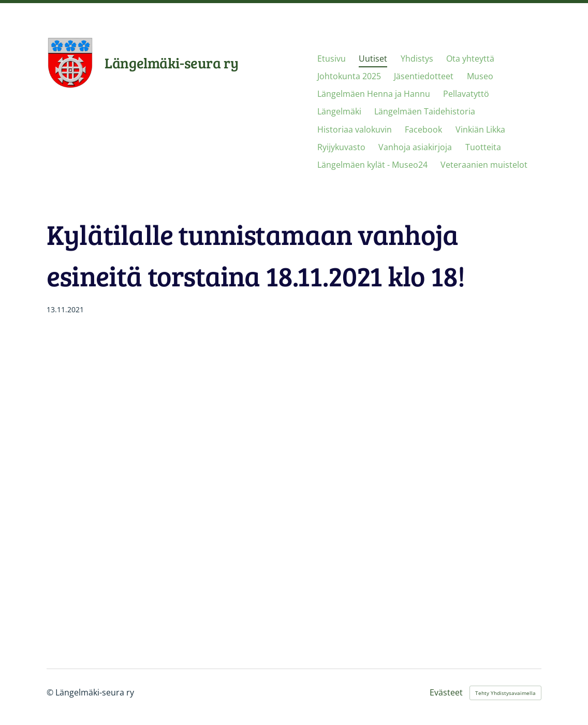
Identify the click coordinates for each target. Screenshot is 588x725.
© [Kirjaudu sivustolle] (51, 692)
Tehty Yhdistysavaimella (505, 693)
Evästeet (446, 693)
